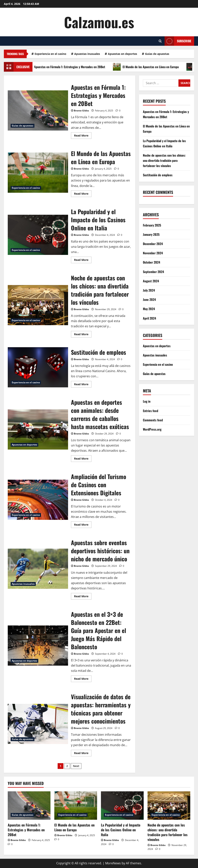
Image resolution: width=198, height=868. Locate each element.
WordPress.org (152, 429)
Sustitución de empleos (38, 367)
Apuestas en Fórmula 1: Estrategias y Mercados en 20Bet (69, 67)
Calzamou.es (99, 22)
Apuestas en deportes (122, 54)
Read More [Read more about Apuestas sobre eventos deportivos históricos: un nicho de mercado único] (83, 597)
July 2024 (149, 290)
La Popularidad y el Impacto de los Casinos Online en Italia (38, 235)
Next (76, 766)
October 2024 (151, 262)
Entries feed (151, 411)
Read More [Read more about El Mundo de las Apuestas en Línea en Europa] (83, 194)
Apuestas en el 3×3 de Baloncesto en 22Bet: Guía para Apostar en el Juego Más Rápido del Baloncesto (38, 646)
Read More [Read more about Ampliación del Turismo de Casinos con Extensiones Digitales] (83, 525)
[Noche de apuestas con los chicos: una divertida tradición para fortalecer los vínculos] (169, 806)
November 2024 (153, 253)
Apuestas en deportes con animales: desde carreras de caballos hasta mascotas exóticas (38, 429)
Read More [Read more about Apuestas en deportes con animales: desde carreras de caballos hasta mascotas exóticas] (83, 459)
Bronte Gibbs (81, 111)
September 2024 (153, 272)
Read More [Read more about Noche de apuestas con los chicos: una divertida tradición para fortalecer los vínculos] (83, 335)
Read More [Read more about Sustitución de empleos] (83, 385)
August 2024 (151, 281)
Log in (147, 401)
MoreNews (113, 863)
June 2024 (149, 300)
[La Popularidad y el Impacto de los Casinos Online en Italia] (122, 806)
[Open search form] (160, 41)
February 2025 (152, 225)
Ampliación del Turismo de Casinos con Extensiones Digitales (38, 500)
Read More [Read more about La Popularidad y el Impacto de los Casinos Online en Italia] (83, 260)
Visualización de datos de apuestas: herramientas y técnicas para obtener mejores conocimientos (38, 724)
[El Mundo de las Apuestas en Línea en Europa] (76, 806)
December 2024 (153, 244)
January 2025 (151, 234)
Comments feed (153, 420)
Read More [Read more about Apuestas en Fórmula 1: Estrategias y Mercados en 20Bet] (83, 136)
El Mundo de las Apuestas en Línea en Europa (150, 67)
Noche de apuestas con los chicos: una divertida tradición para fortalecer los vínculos (38, 305)
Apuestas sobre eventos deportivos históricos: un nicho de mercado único (38, 569)
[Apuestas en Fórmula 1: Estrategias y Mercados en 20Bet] (29, 806)
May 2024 (149, 309)
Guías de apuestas (157, 54)
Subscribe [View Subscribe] (178, 41)
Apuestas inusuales (87, 54)
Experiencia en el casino (50, 54)
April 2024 (149, 318)
